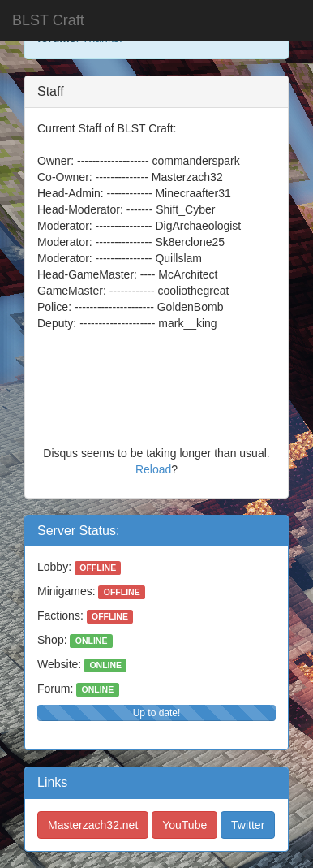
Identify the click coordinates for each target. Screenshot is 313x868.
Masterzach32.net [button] (93, 825)
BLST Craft (48, 20)
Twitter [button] (248, 825)
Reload (153, 469)
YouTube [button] (184, 825)
